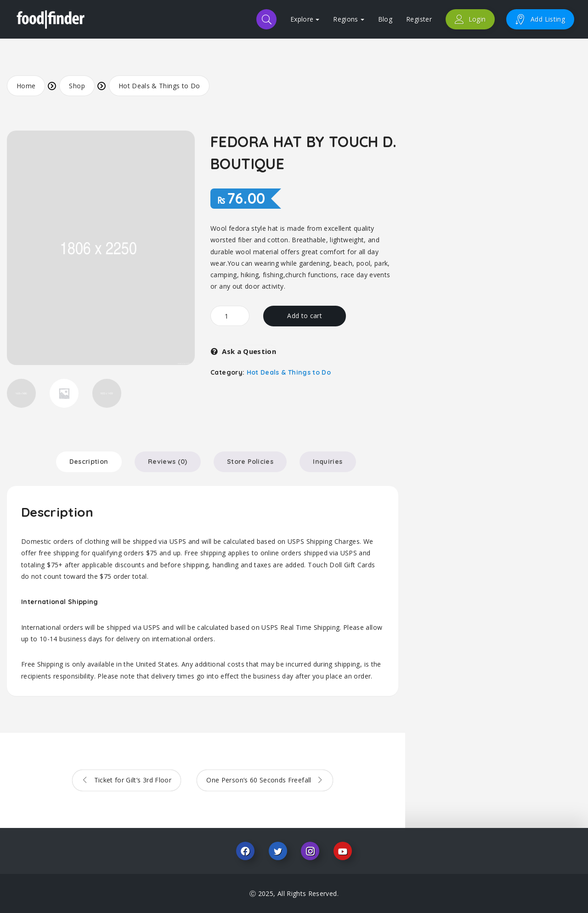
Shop (77, 86)
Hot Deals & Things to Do (159, 86)
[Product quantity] (230, 316)
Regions (348, 19)
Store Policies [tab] (250, 462)
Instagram (310, 851)
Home (26, 86)
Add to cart (305, 316)
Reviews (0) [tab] (168, 462)
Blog (385, 19)
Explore (305, 19)
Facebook (245, 851)
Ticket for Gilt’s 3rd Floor (132, 780)
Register (419, 19)
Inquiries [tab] (328, 462)
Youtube (343, 851)
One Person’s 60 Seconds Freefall (260, 780)
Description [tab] (89, 462)
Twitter (278, 851)
